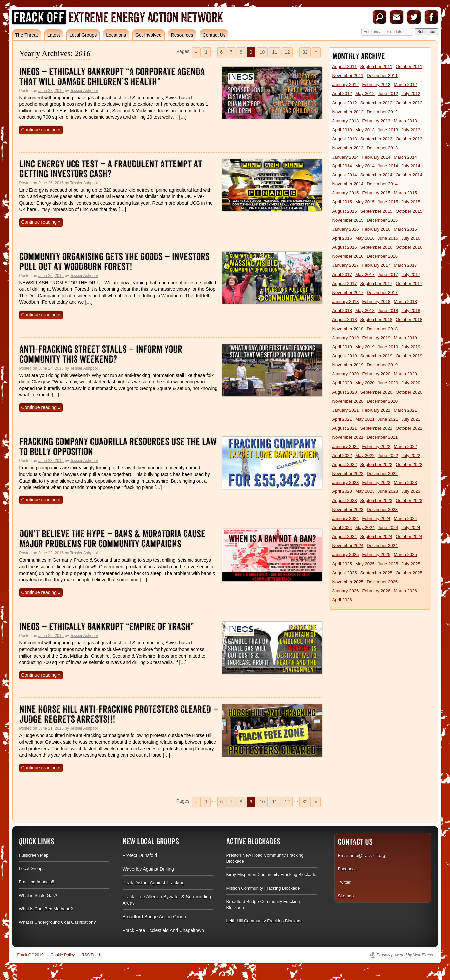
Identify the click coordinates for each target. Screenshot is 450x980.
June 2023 (388, 491)
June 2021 (388, 419)
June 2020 (388, 383)
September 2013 (376, 139)
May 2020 (365, 383)
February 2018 (376, 302)
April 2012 (342, 93)
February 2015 (376, 193)
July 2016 (411, 238)
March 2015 (405, 193)
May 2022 (365, 455)
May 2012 (365, 93)
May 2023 (365, 491)
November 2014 (348, 184)
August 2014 (345, 175)
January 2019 (346, 338)
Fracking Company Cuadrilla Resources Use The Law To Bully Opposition (118, 446)
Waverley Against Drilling (148, 869)
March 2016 (405, 229)
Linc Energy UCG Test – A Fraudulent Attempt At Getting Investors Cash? (111, 169)
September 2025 (376, 573)
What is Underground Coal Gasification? (58, 922)
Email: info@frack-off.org (362, 856)
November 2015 (348, 220)
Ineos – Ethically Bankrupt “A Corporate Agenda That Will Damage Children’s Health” (112, 76)
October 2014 (409, 175)
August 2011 (345, 66)
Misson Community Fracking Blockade (263, 888)
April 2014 (342, 166)
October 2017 (409, 284)
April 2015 (342, 202)
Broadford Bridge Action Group (154, 917)
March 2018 (405, 302)
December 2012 (382, 112)
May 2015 (365, 202)
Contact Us (214, 35)
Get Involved (149, 35)
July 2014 (411, 166)
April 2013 (342, 130)
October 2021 (409, 428)
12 (287, 52)
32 (305, 52)
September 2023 (376, 501)
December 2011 (382, 75)
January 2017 (346, 265)
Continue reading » (41, 130)
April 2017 (342, 275)
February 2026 (376, 591)
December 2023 (382, 510)
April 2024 (342, 528)
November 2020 (348, 401)
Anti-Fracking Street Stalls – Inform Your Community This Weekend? (101, 354)
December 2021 (382, 437)
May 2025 (365, 564)
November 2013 (348, 148)
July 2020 (411, 383)
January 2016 (346, 229)
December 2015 (382, 220)
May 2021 (365, 419)
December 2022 (382, 473)
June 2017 (388, 275)
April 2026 (342, 600)
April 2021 (342, 419)
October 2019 (409, 356)
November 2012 (348, 112)
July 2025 (411, 564)
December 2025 (382, 582)
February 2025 (376, 555)
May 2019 (365, 347)
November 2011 (348, 75)
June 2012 (388, 93)
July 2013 (411, 130)
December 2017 (382, 293)
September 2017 (376, 284)
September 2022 (376, 464)
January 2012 (346, 84)
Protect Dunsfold (140, 855)
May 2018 (365, 311)
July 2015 (411, 202)
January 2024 (346, 519)
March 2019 (405, 338)
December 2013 (382, 148)
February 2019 (376, 338)
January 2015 (346, 193)
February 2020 (376, 374)
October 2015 (409, 211)
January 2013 (346, 121)
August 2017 (345, 284)
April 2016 (342, 238)
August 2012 (345, 103)
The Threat (27, 35)
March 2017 (405, 265)
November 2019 (348, 365)
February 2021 (376, 410)
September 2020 (376, 392)
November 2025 (348, 582)
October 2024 (409, 537)
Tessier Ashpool (84, 91)
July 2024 (411, 528)
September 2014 (376, 175)
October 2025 (409, 573)
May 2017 (365, 275)
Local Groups (83, 35)
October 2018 (409, 320)
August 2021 (345, 428)
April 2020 (342, 383)
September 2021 (376, 428)
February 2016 (376, 229)
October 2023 (409, 501)
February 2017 (376, 265)
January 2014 (346, 157)
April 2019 (342, 347)
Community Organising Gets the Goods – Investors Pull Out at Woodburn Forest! (114, 262)
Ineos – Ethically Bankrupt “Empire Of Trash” (107, 627)
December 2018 (382, 329)
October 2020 (409, 392)
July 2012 (411, 93)
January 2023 (346, 482)
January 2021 (346, 410)
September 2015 (376, 211)
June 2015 (388, 202)
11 (275, 52)
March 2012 (405, 84)
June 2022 (388, 455)
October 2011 (409, 66)
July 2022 (411, 455)
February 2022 (376, 446)
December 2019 (382, 365)
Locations (116, 35)
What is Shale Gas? (38, 896)
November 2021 (348, 437)
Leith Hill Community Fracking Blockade (265, 921)
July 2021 (411, 419)
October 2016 (409, 247)
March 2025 (405, 555)
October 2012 (409, 103)
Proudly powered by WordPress (405, 955)
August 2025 (345, 573)
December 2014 (382, 184)
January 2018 (346, 302)
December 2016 (382, 256)
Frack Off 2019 (30, 955)
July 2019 (411, 347)
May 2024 (365, 528)
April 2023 (342, 491)
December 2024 (382, 546)
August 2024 (345, 537)
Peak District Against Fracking (154, 883)
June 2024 (388, 528)
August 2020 (345, 392)
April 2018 (342, 311)
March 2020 (405, 374)
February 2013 (376, 121)
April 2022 (342, 455)
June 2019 (388, 347)
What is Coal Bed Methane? (46, 909)
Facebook (431, 17)
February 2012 (376, 84)
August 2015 (345, 211)
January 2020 (346, 374)
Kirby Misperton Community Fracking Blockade (271, 875)
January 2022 (346, 446)
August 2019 (345, 356)
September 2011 (376, 66)
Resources (182, 35)
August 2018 (345, 320)
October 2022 (409, 464)
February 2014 (376, 157)
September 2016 (376, 247)
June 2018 (388, 311)
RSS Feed (91, 955)
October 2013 (409, 139)
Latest (54, 35)
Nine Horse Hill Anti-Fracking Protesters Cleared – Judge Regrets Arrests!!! (119, 714)
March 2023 (405, 482)
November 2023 (348, 510)
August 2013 (345, 139)
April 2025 (342, 564)
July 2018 (411, 311)
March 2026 (405, 591)
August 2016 (345, 247)
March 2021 (405, 410)
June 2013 (388, 130)
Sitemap (346, 896)
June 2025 (388, 564)
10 (262, 52)
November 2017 (348, 293)
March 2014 (405, 157)
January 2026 (346, 591)
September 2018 (376, 320)
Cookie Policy (63, 955)
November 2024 (348, 546)
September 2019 (376, 356)
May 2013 (365, 130)
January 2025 (346, 555)
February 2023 (376, 482)
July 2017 (411, 275)
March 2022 (405, 446)
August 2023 (345, 501)
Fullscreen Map (34, 855)
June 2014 (388, 166)
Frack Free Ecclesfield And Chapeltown (163, 930)
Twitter (414, 17)
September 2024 (376, 537)
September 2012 (376, 103)
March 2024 (405, 519)
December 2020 (382, 401)
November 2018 (348, 329)
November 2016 (348, 256)
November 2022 (348, 473)
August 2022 (345, 464)
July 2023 (411, 491)
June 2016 (388, 238)
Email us (397, 17)
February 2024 (376, 519)
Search (379, 17)
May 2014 (365, 166)
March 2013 (405, 121)
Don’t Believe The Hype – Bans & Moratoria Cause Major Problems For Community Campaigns (112, 539)
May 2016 (365, 238)
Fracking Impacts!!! (37, 882)
